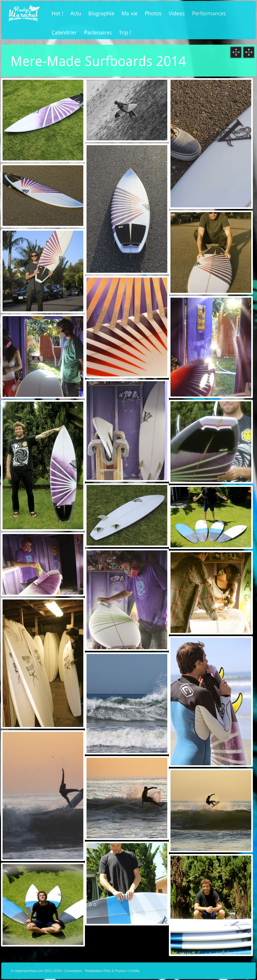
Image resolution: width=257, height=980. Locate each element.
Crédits (134, 971)
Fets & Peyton (114, 971)
